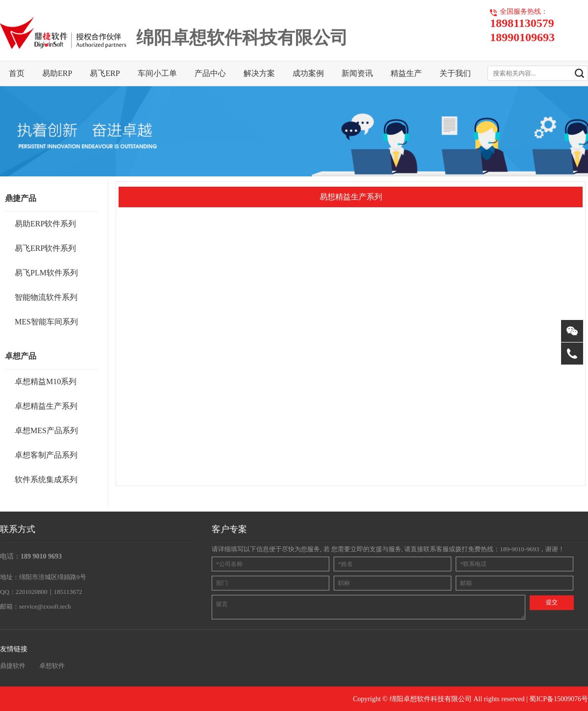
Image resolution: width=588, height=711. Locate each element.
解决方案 (259, 73)
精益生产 (406, 73)
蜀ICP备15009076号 (559, 699)
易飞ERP (105, 73)
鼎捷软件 (13, 666)
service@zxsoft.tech (45, 606)
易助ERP (57, 73)
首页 (17, 73)
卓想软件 (52, 666)
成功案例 (308, 73)
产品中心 (210, 73)
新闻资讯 (357, 73)
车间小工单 (157, 73)
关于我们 (455, 73)
